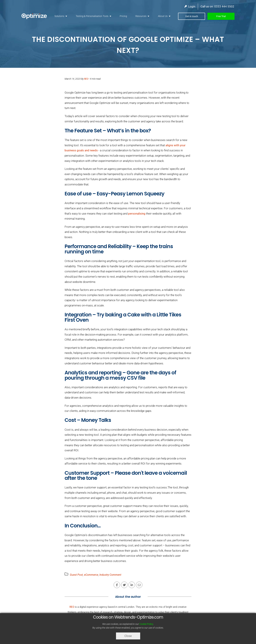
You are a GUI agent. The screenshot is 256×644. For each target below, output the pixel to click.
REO (86, 79)
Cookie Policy (146, 624)
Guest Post (76, 575)
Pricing (123, 16)
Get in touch (192, 16)
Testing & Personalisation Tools (92, 16)
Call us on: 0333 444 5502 (217, 6)
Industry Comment (110, 575)
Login (190, 6)
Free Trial (221, 16)
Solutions (59, 16)
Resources (141, 16)
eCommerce (91, 575)
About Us (163, 16)
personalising (137, 214)
